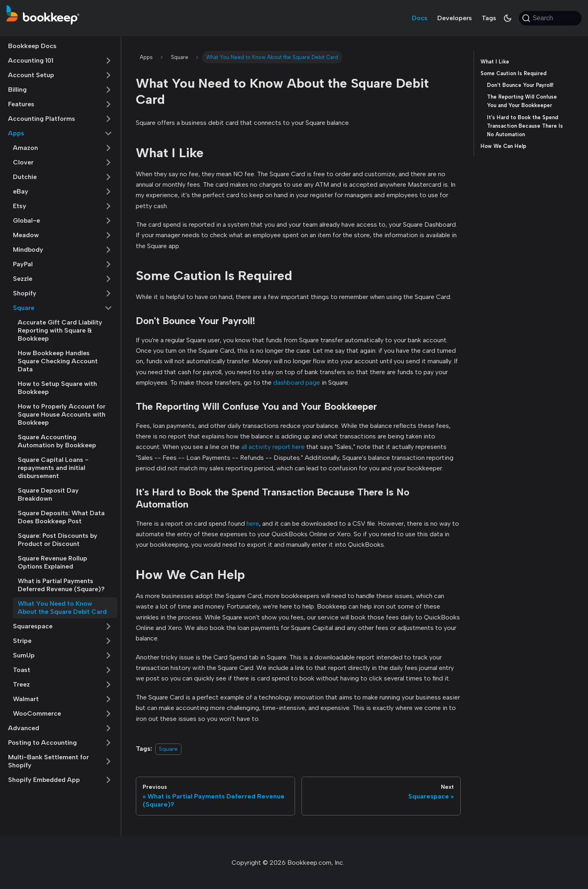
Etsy (20, 206)
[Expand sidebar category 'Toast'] (108, 670)
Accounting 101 (31, 60)
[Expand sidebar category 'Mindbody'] (108, 250)
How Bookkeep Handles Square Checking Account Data (58, 361)
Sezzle (23, 279)
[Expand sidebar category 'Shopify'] (108, 293)
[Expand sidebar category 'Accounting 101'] (108, 61)
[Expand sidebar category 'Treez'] (108, 685)
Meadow (26, 235)
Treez (21, 684)
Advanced (24, 728)
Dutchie (25, 177)
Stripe (22, 641)
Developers (455, 18)
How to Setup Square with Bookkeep (57, 388)
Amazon (25, 148)
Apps (16, 133)
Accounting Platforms (42, 119)
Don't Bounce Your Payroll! (520, 85)
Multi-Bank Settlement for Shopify (48, 761)
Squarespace (33, 626)
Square (24, 308)
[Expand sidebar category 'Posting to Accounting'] (108, 743)
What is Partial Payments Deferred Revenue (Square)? (61, 585)
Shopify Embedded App (44, 780)
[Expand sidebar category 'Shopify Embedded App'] (108, 780)
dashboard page (297, 382)
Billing (17, 90)
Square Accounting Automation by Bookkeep (57, 441)
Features (21, 104)
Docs (420, 18)
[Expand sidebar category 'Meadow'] (108, 235)
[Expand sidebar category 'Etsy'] (108, 206)
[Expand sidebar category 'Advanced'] (108, 728)
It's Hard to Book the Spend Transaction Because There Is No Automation (525, 126)
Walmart (26, 699)
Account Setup (31, 75)
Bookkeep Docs (32, 46)
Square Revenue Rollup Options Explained (53, 562)
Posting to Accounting (42, 743)
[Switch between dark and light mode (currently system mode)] (508, 18)
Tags (489, 18)
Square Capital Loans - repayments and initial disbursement (53, 468)
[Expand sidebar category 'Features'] (108, 104)
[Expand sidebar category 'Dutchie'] (108, 177)
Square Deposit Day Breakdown (48, 494)
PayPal (23, 264)
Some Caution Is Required (513, 73)
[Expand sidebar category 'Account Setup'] (108, 75)
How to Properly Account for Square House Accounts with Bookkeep (62, 414)
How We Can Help (503, 146)
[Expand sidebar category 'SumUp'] (108, 655)
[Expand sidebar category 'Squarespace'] (108, 626)
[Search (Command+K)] (550, 18)
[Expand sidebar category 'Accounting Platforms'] (108, 119)
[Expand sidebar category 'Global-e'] (108, 221)
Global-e (26, 220)
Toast (22, 670)
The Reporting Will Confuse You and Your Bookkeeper (522, 101)
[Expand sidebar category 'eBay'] (108, 192)
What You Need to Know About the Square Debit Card (62, 608)
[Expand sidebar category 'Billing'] (108, 90)
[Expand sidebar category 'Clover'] (108, 162)
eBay (21, 191)
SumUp (24, 655)
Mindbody (28, 250)
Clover (23, 162)
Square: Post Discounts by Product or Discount (58, 540)
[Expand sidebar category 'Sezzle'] (108, 279)
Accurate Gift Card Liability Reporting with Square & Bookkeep (60, 330)
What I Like (495, 62)
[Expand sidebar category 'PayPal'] (108, 264)
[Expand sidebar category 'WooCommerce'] (108, 714)
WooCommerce (37, 713)
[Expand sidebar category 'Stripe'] (108, 641)
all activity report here (273, 447)
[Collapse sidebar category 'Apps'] (108, 133)
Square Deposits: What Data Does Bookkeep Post (61, 517)
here (253, 523)
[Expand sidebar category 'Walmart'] (108, 699)
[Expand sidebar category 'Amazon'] (108, 148)
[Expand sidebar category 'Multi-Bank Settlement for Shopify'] (108, 761)
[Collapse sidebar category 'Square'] (108, 308)
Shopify (25, 293)
